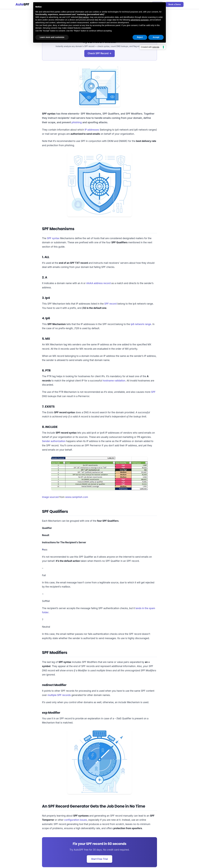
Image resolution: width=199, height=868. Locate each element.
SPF (153, 392)
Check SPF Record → (99, 53)
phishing (77, 122)
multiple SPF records (59, 695)
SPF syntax (53, 238)
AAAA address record (99, 283)
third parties (84, 17)
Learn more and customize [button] (52, 37)
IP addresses (92, 130)
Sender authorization (54, 441)
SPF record (111, 304)
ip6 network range (141, 324)
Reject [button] (140, 37)
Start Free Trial (99, 859)
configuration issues (76, 820)
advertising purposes (140, 20)
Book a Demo (175, 4)
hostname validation (114, 381)
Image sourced (50, 497)
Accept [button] (156, 37)
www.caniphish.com (77, 497)
